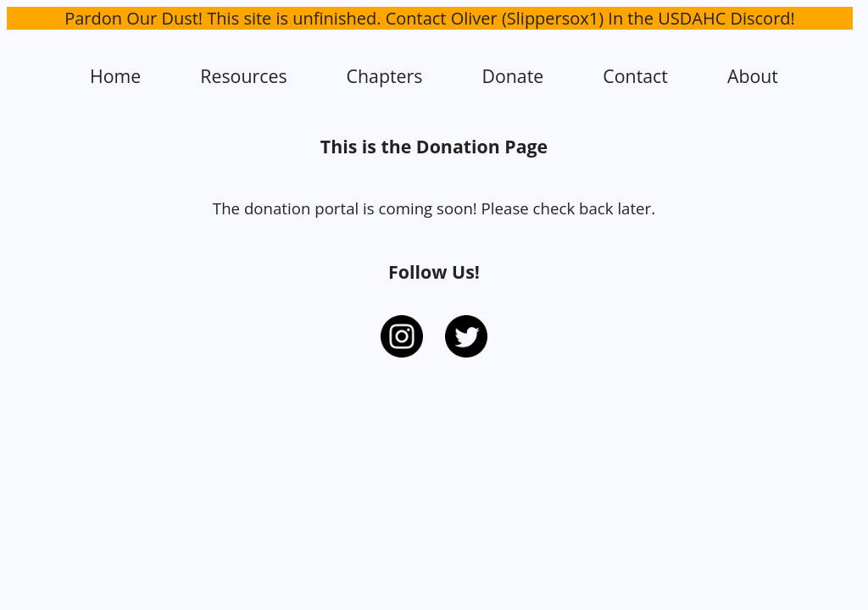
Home (115, 76)
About (753, 76)
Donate (512, 76)
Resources (243, 76)
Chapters (385, 76)
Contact (635, 76)
